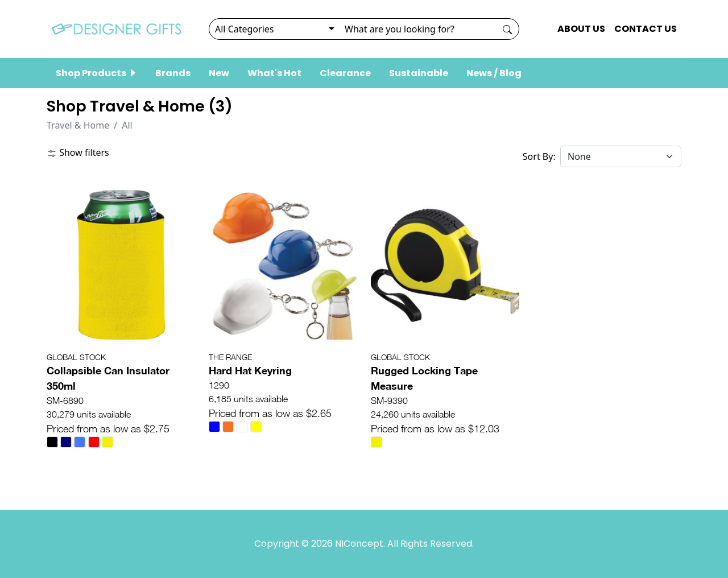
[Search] (417, 29)
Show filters (78, 152)
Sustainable (419, 73)
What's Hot (274, 73)
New (219, 73)
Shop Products (96, 73)
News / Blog (494, 73)
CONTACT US (646, 29)
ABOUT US (581, 29)
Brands (173, 73)
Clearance (345, 73)
